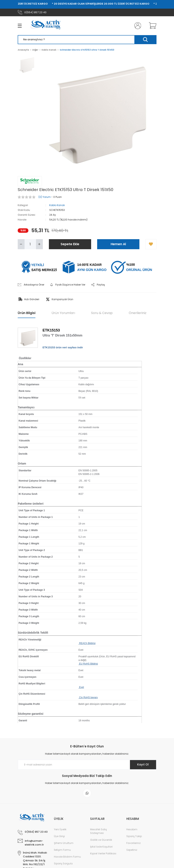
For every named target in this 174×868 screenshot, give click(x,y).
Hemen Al (118, 244)
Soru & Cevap (102, 313)
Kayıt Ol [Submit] (143, 764)
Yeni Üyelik (60, 829)
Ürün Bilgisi (27, 313)
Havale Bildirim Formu (67, 857)
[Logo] (47, 26)
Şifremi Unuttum (64, 843)
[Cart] (152, 26)
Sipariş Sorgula (63, 863)
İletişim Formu (62, 850)
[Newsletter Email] (87, 765)
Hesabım (132, 829)
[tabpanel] (27, 67)
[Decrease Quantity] (21, 244)
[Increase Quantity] (39, 244)
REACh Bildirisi (87, 643)
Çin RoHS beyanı (88, 697)
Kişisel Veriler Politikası (103, 853)
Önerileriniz (138, 313)
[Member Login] (137, 26)
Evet (81, 687)
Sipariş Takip (134, 836)
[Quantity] (30, 244)
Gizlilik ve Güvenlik (101, 840)
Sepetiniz (132, 850)
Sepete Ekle (70, 244)
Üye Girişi (59, 836)
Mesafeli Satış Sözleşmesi (98, 831)
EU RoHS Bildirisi (88, 664)
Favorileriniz (133, 843)
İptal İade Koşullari (101, 847)
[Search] (87, 40)
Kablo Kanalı (57, 205)
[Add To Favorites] (151, 244)
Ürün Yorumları (63, 313)
